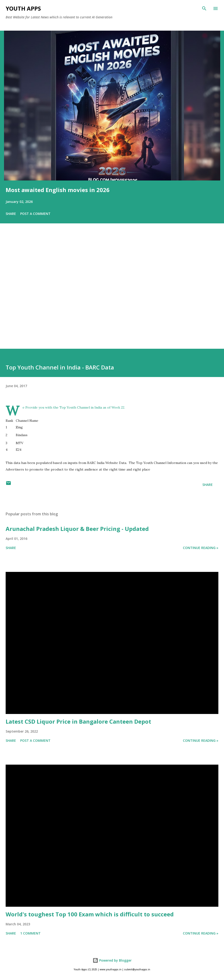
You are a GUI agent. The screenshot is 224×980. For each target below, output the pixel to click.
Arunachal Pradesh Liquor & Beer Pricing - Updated (77, 529)
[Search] (204, 8)
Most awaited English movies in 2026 (58, 190)
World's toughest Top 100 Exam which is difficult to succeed (90, 914)
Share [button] (11, 214)
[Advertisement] (112, 293)
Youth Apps (23, 8)
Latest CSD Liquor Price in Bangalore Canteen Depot (78, 721)
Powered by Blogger (112, 960)
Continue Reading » (201, 548)
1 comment (30, 933)
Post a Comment (35, 214)
